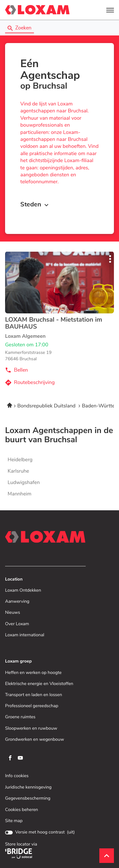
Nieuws (13, 613)
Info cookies (17, 776)
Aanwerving (17, 602)
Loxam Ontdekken (23, 591)
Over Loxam (17, 624)
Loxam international (25, 635)
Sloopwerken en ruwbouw (31, 729)
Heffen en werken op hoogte (33, 673)
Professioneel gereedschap (32, 706)
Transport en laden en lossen (33, 695)
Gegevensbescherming (28, 799)
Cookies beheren (22, 810)
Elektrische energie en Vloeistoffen (39, 684)
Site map (14, 821)
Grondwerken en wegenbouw (35, 740)
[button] (110, 10)
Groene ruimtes (20, 717)
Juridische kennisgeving (28, 787)
